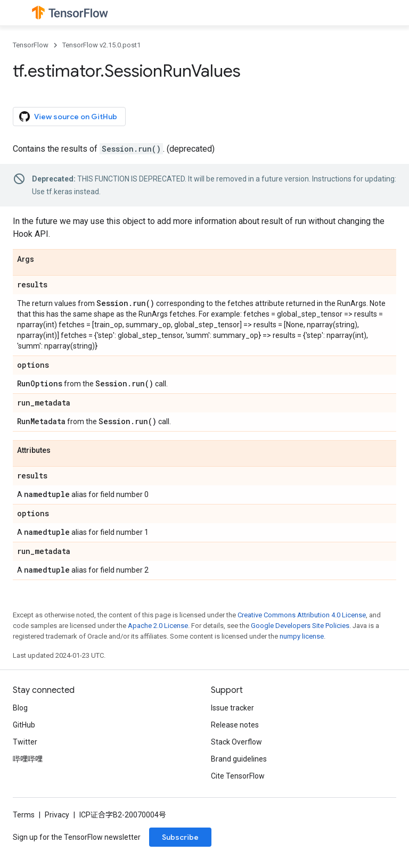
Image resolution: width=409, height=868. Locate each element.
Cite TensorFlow (238, 776)
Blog (20, 708)
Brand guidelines (239, 759)
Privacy (57, 815)
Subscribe (180, 837)
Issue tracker (232, 708)
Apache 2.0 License (158, 626)
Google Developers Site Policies (300, 626)
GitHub (24, 725)
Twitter (25, 742)
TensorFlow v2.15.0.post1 (101, 45)
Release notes (235, 725)
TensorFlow (31, 45)
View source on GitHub (68, 117)
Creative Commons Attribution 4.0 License (302, 615)
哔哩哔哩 (28, 759)
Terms (24, 815)
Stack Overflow (236, 742)
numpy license (302, 636)
